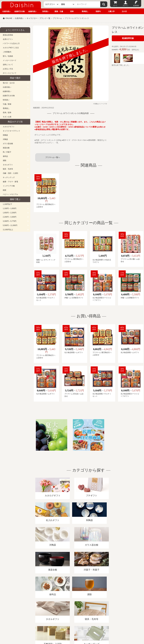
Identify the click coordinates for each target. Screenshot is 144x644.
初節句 (98, 11)
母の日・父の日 (9, 83)
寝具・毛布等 (8, 169)
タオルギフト (8, 165)
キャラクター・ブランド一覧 (38, 18)
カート (115, 6)
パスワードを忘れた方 (11, 43)
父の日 (124, 11)
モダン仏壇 (7, 117)
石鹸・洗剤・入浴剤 (10, 173)
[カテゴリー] (52, 4)
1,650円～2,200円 (10, 213)
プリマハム (57, 18)
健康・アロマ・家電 (10, 182)
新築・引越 (59, 11)
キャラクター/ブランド (11, 131)
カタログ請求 (102, 611)
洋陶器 (5, 139)
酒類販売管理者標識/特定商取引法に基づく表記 (50, 611)
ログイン (126, 6)
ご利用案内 (7, 52)
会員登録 (136, 6)
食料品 (5, 156)
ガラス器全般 (8, 144)
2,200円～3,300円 (10, 217)
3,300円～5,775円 (10, 221)
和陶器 (5, 135)
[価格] (68, 4)
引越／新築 (7, 104)
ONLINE (9, 18)
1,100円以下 (7, 204)
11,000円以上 (8, 230)
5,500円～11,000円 (10, 225)
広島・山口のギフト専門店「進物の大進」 (72, 627)
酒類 (4, 161)
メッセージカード (10, 60)
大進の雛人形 (72, 630)
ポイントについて (10, 73)
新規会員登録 (8, 35)
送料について (8, 65)
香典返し (85, 11)
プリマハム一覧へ (53, 157)
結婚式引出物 (20, 11)
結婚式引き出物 (9, 96)
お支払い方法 (8, 69)
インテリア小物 (9, 186)
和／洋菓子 (7, 152)
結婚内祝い (33, 11)
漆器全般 (6, 148)
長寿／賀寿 (7, 113)
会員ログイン (8, 39)
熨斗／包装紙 (8, 56)
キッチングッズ (9, 177)
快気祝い (46, 11)
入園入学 (111, 11)
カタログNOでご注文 (11, 48)
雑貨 (4, 190)
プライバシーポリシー (83, 611)
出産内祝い (7, 11)
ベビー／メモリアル (10, 194)
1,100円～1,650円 (10, 208)
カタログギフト (9, 127)
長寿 (72, 11)
